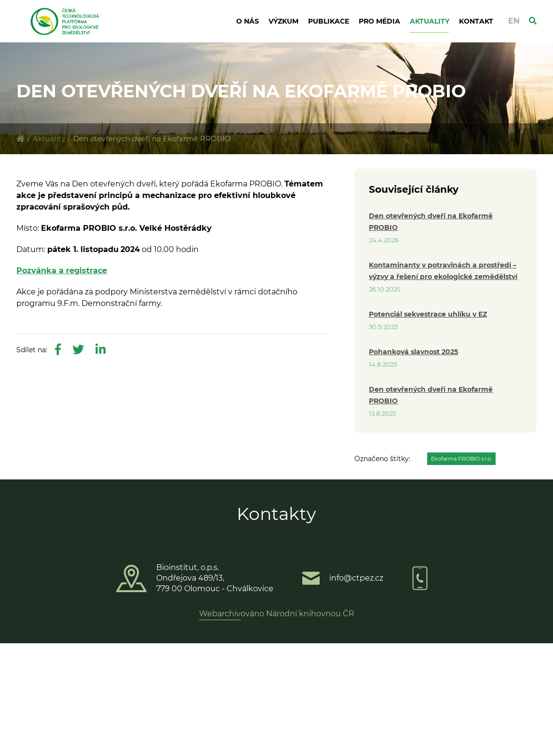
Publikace (329, 21)
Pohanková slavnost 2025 (413, 352)
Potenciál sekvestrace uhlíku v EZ (428, 314)
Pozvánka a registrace (62, 271)
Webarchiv (220, 614)
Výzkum (283, 21)
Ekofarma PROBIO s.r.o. (461, 459)
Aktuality (430, 21)
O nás (248, 21)
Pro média (379, 21)
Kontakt (476, 21)
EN (514, 21)
